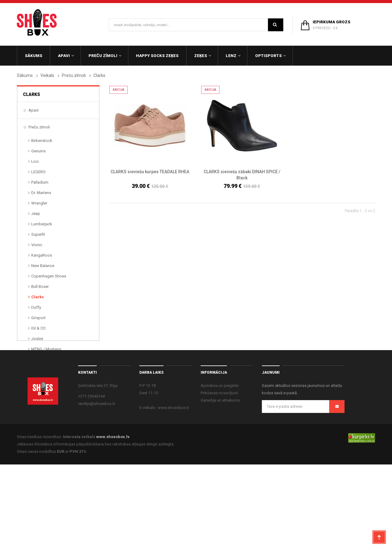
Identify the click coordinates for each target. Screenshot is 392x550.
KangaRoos (42, 255)
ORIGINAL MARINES (49, 359)
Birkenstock (42, 141)
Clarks (38, 297)
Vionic (37, 245)
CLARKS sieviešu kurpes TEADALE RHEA (150, 172)
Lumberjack (42, 224)
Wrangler (39, 203)
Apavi (34, 110)
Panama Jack (43, 370)
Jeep (36, 214)
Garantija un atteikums (220, 486)
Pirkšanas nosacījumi (219, 478)
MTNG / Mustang (46, 349)
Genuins (38, 151)
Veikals (47, 75)
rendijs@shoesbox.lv (97, 489)
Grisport (38, 318)
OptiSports (38, 417)
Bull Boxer (40, 286)
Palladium (40, 182)
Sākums (25, 75)
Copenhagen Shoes (49, 276)
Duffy (36, 307)
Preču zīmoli (74, 75)
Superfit (38, 234)
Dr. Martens (41, 193)
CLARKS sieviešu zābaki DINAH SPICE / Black (242, 175)
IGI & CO (38, 328)
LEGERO (38, 172)
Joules (37, 339)
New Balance (43, 266)
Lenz (33, 401)
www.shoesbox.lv (113, 522)
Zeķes (34, 384)
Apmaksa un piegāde (220, 471)
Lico (35, 161)
